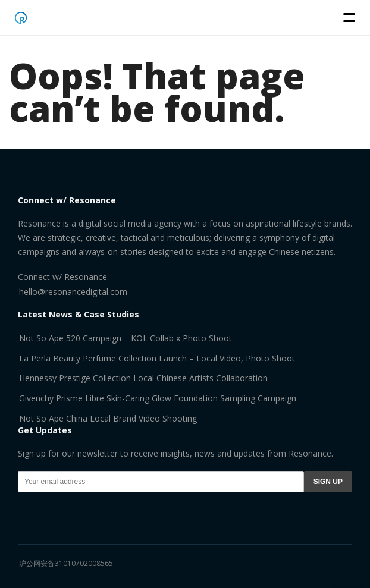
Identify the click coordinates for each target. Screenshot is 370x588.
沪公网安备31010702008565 (66, 563)
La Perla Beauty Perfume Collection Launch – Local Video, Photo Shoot (157, 358)
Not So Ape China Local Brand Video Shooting (108, 418)
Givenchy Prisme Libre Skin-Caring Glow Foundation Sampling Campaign (158, 398)
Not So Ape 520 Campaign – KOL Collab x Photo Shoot (126, 338)
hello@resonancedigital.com (73, 292)
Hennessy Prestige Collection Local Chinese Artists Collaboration (143, 378)
